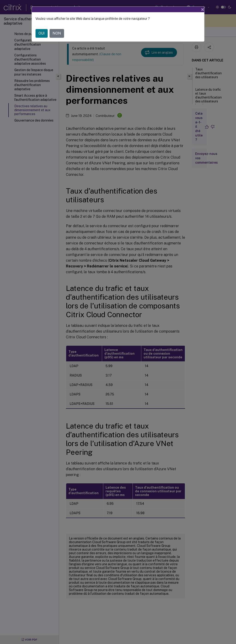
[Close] (203, 9)
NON (57, 33)
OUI (42, 33)
